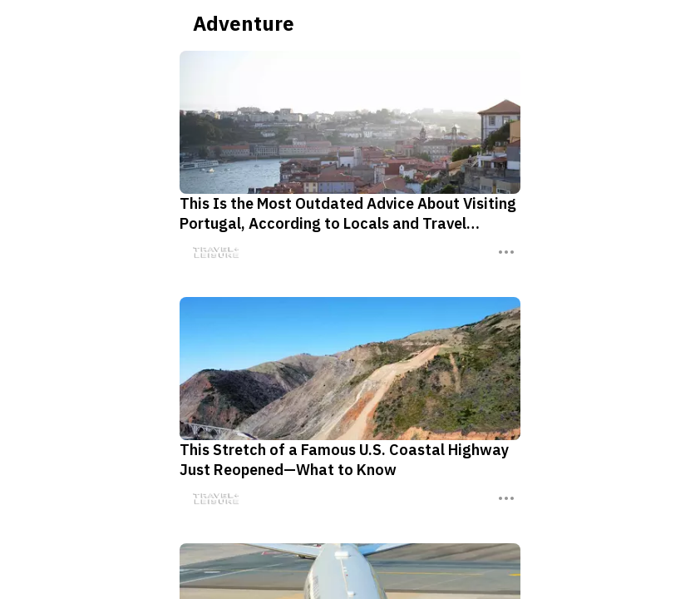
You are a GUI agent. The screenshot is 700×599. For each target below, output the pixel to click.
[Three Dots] (498, 252)
